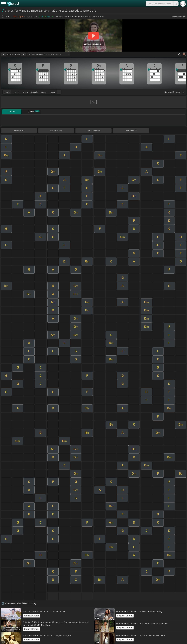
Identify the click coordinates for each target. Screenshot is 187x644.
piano (16, 92)
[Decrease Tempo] (4, 54)
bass (53, 92)
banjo (44, 92)
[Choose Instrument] (59, 92)
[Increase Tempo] (23, 54)
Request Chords (31, 616)
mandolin (34, 92)
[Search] (176, 4)
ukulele (25, 92)
